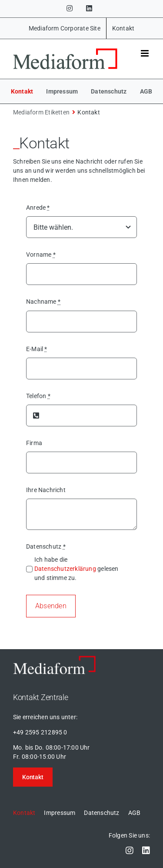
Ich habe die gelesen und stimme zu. (77, 569)
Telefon (38, 396)
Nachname (43, 302)
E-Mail (37, 349)
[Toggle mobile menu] (145, 53)
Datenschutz (46, 546)
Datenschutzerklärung (65, 569)
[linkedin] (146, 851)
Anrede (38, 208)
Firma (34, 443)
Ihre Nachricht (46, 490)
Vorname (41, 255)
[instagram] (130, 851)
